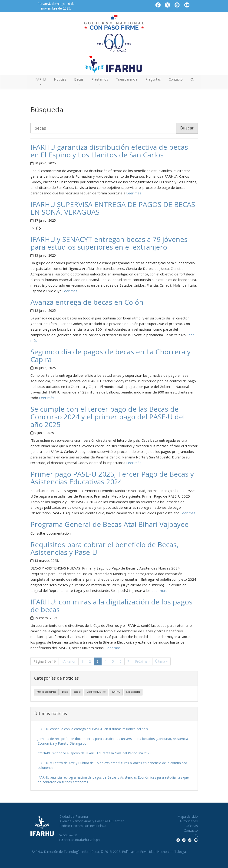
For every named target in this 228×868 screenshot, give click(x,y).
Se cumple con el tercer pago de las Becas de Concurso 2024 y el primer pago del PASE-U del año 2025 (108, 417)
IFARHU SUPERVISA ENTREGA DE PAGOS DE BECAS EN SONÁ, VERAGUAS (113, 208)
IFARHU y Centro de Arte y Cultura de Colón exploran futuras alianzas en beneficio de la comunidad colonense (112, 765)
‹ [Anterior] (69, 661)
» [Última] (161, 661)
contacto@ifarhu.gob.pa (82, 840)
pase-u (77, 692)
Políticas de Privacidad (139, 852)
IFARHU (116, 692)
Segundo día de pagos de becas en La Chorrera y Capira (111, 356)
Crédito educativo (96, 692)
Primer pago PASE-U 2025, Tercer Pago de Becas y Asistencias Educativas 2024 (112, 478)
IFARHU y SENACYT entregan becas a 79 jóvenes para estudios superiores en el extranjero (109, 243)
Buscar (187, 128)
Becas (65, 692)
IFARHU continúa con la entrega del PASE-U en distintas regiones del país (93, 729)
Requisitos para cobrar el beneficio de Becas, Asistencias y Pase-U (104, 548)
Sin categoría (133, 692)
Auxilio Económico (46, 692)
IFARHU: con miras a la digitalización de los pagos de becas (111, 606)
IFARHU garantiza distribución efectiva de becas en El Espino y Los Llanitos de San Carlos (109, 151)
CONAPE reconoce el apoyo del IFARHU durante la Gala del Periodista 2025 (94, 753)
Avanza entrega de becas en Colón (87, 302)
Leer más (133, 193)
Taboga (180, 852)
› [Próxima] (142, 661)
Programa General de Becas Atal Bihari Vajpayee (109, 524)
